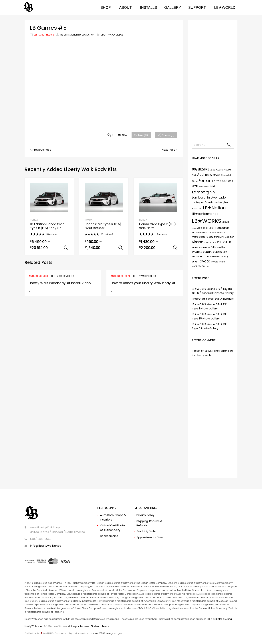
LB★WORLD (225, 7)
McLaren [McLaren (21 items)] (223, 228)
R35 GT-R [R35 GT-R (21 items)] (224, 242)
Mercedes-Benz (208, 594)
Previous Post (41, 150)
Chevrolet (158, 608)
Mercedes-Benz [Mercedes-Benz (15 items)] (203, 237)
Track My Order (146, 531)
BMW (57, 597)
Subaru (34, 601)
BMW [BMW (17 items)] (209, 175)
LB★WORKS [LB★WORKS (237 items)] (207, 221)
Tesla (232, 608)
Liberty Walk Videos (112, 35)
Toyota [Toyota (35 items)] (204, 261)
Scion (75, 594)
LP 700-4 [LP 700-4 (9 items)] (211, 228)
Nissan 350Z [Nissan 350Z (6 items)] (210, 243)
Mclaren (118, 605)
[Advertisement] (213, 79)
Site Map (96, 626)
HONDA (34, 220)
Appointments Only (150, 537)
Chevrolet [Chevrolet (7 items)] (226, 175)
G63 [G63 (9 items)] (231, 181)
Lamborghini (105, 601)
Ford (175, 583)
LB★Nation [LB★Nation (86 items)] (214, 208)
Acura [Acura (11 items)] (220, 170)
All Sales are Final (223, 619)
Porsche (188, 587)
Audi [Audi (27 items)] (201, 175)
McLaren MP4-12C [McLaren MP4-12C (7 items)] (217, 233)
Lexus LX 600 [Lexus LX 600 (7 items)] (199, 228)
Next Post (169, 150)
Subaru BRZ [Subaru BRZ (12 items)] (220, 252)
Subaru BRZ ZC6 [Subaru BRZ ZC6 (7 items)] (200, 256)
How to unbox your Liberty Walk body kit (143, 283)
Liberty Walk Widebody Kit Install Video (60, 283)
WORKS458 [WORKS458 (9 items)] (198, 266)
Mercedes (191, 594)
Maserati (182, 601)
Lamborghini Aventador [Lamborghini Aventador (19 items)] (209, 198)
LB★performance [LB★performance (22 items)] (205, 214)
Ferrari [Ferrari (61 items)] (205, 181)
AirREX (28, 583)
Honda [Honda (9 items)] (203, 187)
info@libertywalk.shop (46, 546)
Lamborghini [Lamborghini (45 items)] (204, 192)
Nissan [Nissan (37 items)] (198, 242)
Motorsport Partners (79, 626)
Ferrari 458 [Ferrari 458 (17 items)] (220, 181)
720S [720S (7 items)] (213, 170)
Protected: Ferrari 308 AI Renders (213, 299)
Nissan (100, 583)
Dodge (124, 597)
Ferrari (176, 597)
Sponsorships (109, 536)
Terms (105, 626)
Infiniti (28, 587)
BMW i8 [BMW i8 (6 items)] (217, 175)
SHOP (106, 7)
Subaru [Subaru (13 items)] (208, 252)
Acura (210, 590)
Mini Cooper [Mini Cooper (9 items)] (227, 237)
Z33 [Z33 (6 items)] (207, 267)
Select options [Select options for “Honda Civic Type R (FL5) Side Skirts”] (175, 248)
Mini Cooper (191, 605)
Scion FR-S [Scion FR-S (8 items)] (204, 248)
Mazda (44, 605)
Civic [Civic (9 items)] (195, 181)
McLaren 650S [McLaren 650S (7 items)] (199, 233)
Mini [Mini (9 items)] (216, 237)
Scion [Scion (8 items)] (195, 248)
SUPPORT (197, 7)
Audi (142, 594)
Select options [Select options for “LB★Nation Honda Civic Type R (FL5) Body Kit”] (66, 248)
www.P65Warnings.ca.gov (107, 633)
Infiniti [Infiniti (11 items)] (211, 187)
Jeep (105, 608)
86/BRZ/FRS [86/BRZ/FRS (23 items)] (201, 169)
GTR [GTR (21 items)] (195, 186)
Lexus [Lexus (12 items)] (225, 222)
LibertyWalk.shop (34, 626)
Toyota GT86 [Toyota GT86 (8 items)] (218, 262)
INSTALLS (149, 7)
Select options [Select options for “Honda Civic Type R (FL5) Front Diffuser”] (121, 248)
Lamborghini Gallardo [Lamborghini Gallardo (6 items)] (202, 202)
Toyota (141, 590)
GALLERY (173, 7)
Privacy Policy (145, 515)
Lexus (98, 587)
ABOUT (125, 7)
